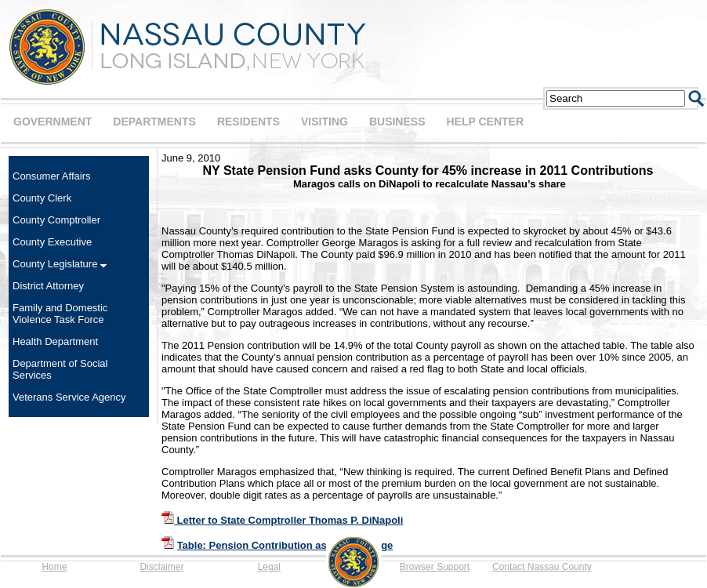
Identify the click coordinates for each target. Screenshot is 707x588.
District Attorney (48, 286)
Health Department (55, 341)
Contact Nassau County (542, 567)
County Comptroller (56, 220)
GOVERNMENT (53, 122)
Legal (269, 567)
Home (54, 567)
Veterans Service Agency (69, 397)
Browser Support (435, 567)
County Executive (52, 242)
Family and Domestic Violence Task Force (60, 314)
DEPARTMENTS (154, 122)
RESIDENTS (248, 122)
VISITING (324, 122)
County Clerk (42, 198)
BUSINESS (397, 122)
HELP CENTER (485, 122)
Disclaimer (161, 567)
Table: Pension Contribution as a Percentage (285, 545)
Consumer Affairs (51, 176)
